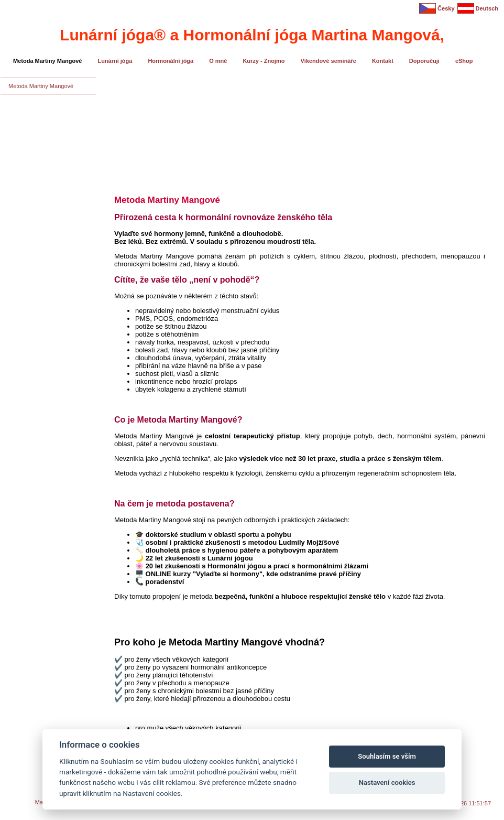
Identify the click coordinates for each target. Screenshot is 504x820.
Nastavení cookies (387, 783)
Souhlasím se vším (387, 756)
